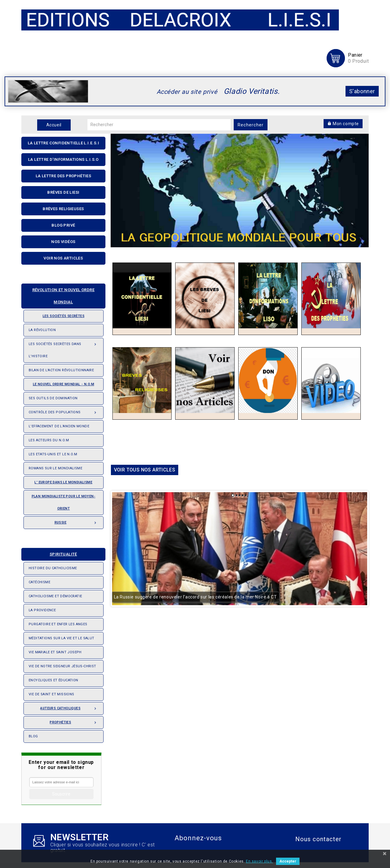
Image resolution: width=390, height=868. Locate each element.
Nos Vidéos (63, 242)
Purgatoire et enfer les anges (58, 624)
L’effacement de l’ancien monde (59, 426)
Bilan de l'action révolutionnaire (61, 370)
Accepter (288, 861)
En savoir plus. (259, 861)
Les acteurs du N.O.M (49, 440)
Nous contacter (318, 839)
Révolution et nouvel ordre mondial (60, 294)
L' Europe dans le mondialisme (63, 482)
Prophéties (74, 721)
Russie (76, 521)
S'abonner (362, 91)
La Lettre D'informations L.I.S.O (63, 159)
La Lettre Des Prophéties (64, 176)
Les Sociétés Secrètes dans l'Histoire (64, 348)
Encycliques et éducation (53, 680)
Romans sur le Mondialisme (55, 468)
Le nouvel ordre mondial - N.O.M (61, 382)
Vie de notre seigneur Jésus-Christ (62, 666)
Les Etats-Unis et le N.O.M (53, 454)
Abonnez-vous (198, 838)
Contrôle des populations (64, 411)
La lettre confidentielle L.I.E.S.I (64, 143)
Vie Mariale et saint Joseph (55, 652)
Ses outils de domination (53, 398)
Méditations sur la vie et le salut (62, 638)
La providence (42, 610)
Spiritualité (52, 552)
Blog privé (63, 225)
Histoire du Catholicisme (53, 568)
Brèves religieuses (63, 209)
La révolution (42, 330)
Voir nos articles (63, 258)
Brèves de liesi (63, 192)
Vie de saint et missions (51, 694)
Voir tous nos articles (145, 467)
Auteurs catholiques (69, 707)
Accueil (54, 125)
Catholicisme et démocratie (55, 596)
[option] (240, 188)
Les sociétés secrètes (57, 314)
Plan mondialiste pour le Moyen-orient (64, 502)
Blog (33, 736)
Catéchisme (39, 582)
